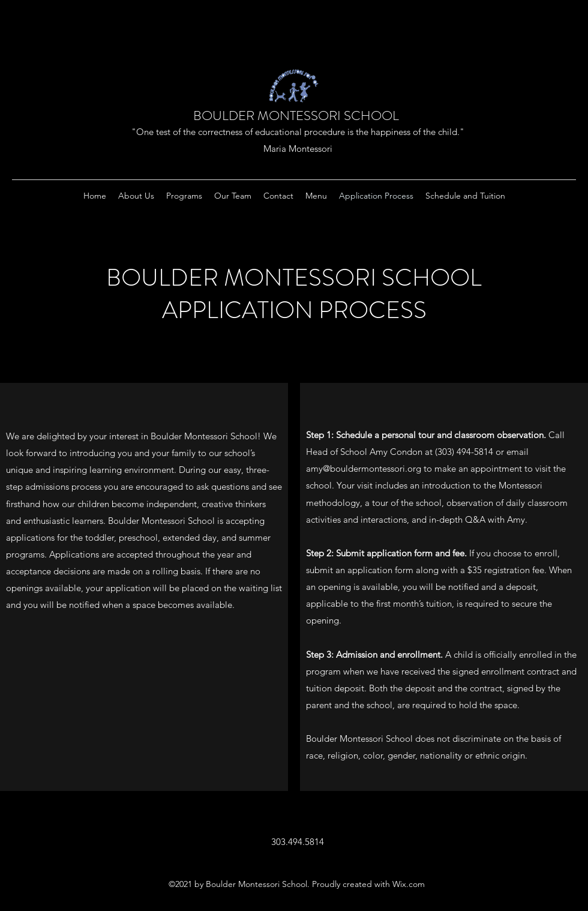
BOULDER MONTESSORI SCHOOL (296, 116)
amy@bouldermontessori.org (364, 468)
